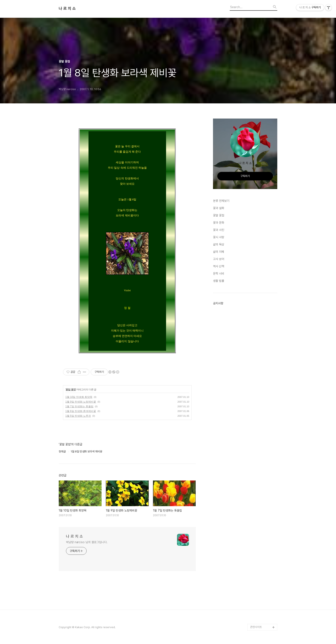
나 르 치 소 (67, 9)
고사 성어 (219, 259)
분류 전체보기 (221, 201)
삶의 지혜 (219, 252)
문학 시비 (219, 274)
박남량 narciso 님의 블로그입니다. (87, 542)
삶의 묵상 (219, 244)
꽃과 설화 (219, 208)
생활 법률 (219, 281)
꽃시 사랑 (219, 237)
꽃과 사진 (219, 230)
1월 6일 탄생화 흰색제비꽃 (81, 411)
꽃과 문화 (219, 223)
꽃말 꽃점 (70, 390)
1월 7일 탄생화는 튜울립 (79, 406)
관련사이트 (256, 627)
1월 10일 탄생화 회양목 (79, 397)
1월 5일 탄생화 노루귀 (78, 416)
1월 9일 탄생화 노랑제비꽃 (81, 402)
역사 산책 (219, 266)
